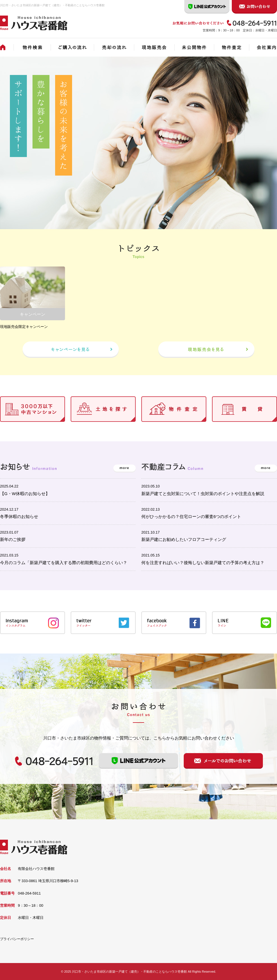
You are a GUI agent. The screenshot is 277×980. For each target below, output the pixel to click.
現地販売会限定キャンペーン (24, 327)
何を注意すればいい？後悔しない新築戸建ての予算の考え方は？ (203, 563)
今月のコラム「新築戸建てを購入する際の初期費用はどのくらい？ (64, 563)
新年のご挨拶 (13, 539)
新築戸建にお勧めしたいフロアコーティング (184, 539)
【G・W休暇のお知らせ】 (25, 494)
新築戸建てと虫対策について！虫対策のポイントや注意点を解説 (203, 494)
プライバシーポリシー (17, 939)
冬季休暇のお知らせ (19, 516)
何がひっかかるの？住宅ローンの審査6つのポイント (191, 516)
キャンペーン (33, 314)
